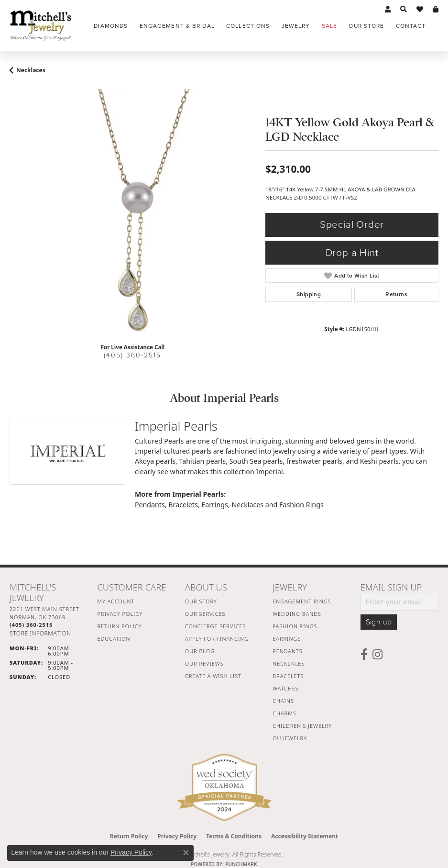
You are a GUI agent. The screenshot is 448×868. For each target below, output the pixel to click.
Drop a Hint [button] (352, 253)
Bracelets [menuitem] (288, 676)
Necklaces (31, 70)
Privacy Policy (120, 614)
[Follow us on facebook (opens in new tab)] (364, 655)
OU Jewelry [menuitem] (290, 738)
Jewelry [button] (296, 26)
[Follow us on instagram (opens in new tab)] (377, 655)
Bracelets (183, 505)
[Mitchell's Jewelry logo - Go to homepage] (41, 26)
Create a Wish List (213, 676)
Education (114, 639)
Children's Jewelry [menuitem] (302, 726)
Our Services (205, 614)
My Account (116, 601)
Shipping (309, 294)
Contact (411, 26)
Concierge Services (216, 626)
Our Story (201, 601)
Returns (396, 294)
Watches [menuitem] (286, 688)
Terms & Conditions (234, 836)
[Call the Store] (31, 625)
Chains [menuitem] (283, 701)
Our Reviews (204, 663)
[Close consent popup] (186, 853)
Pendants (150, 505)
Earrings (215, 505)
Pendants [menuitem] (287, 651)
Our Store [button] (366, 26)
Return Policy (119, 626)
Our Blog (200, 651)
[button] (388, 10)
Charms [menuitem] (284, 713)
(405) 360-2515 (132, 355)
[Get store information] (40, 633)
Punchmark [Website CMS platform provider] (241, 864)
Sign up (379, 622)
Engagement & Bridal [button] (177, 26)
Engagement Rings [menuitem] (302, 601)
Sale (329, 26)
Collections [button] (248, 26)
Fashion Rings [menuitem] (295, 626)
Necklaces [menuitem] (289, 663)
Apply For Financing (217, 639)
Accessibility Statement (305, 836)
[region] (133, 212)
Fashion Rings (301, 505)
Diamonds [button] (111, 26)
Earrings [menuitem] (287, 639)
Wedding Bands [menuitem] (297, 614)
